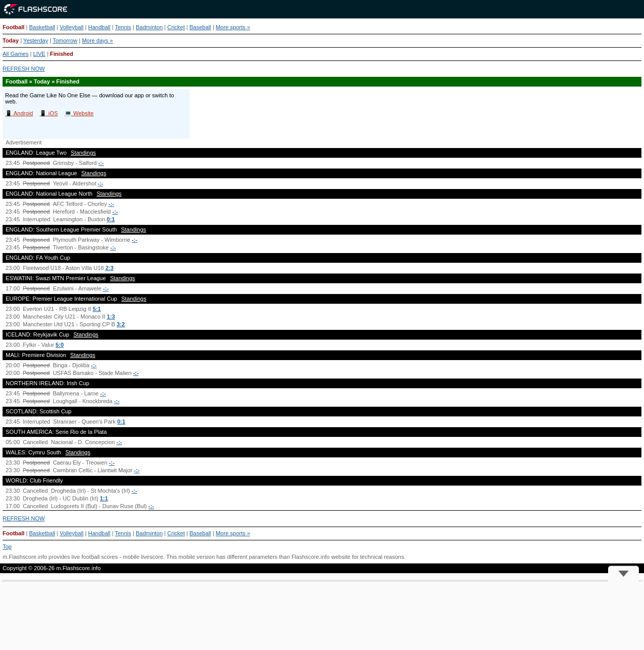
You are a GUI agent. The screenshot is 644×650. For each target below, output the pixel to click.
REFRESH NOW (24, 69)
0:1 (111, 219)
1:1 (104, 498)
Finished (62, 54)
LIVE (39, 54)
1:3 (111, 317)
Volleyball (72, 27)
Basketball (42, 27)
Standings (83, 153)
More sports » (233, 27)
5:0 (60, 345)
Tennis (123, 27)
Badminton (149, 27)
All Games (16, 54)
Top (7, 547)
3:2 (121, 324)
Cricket (176, 27)
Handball (99, 27)
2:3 (110, 268)
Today (11, 40)
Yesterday (36, 40)
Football (14, 27)
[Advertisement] (322, 616)
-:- (101, 163)
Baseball (200, 27)
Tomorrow (65, 40)
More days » (98, 40)
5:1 (97, 309)
